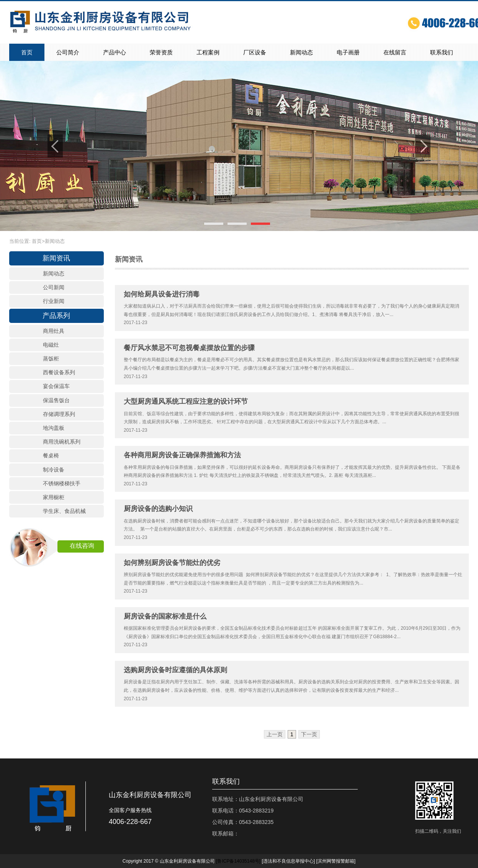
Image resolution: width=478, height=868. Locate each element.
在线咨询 (82, 546)
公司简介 (68, 52)
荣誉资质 (161, 52)
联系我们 (442, 52)
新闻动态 (301, 52)
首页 (27, 52)
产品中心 (115, 52)
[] (238, 861)
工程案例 (208, 52)
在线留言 (395, 52)
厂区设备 (255, 52)
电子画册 (348, 52)
